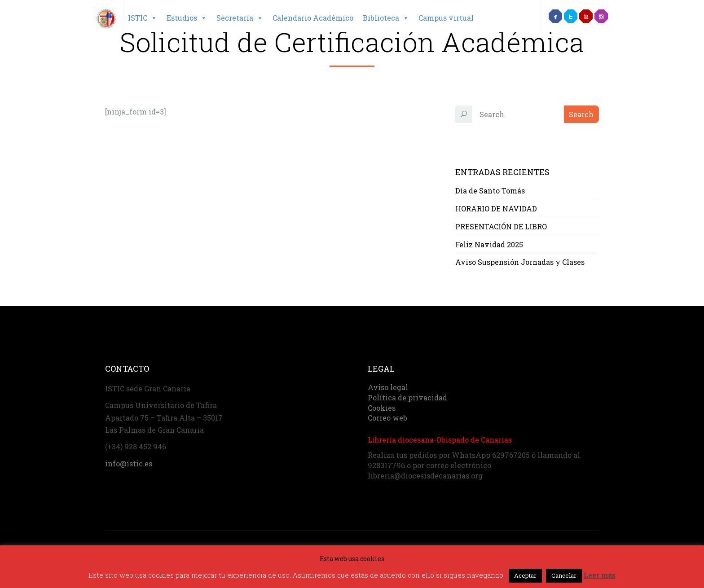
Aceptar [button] (525, 575)
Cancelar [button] (564, 575)
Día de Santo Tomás (490, 191)
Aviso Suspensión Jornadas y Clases (520, 262)
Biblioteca (386, 18)
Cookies (382, 408)
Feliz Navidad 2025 (489, 244)
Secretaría (240, 18)
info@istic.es (129, 463)
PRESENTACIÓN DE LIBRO (501, 226)
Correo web (387, 418)
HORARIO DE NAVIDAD (496, 208)
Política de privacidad (407, 397)
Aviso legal (388, 387)
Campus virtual (446, 18)
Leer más (600, 575)
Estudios (187, 18)
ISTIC (143, 18)
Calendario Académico (313, 18)
